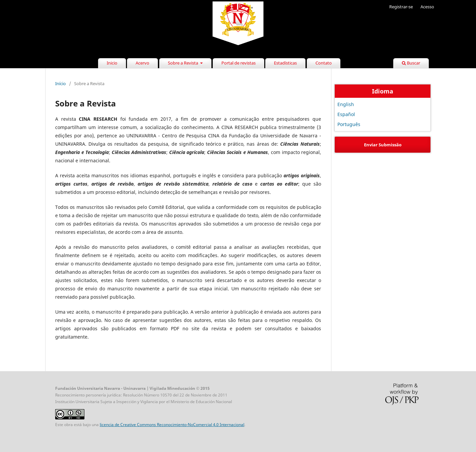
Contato (324, 63)
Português (349, 124)
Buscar (411, 63)
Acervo (142, 63)
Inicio (112, 63)
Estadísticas (285, 63)
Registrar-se (401, 7)
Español (346, 114)
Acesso (427, 7)
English (346, 104)
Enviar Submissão (383, 145)
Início (60, 83)
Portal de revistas (238, 63)
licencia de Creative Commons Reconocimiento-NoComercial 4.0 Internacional (172, 425)
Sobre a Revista (183, 63)
